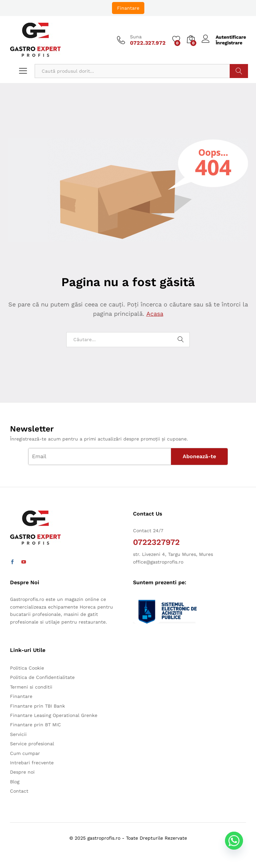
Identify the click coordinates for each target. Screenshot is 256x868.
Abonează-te (199, 456)
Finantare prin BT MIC (35, 725)
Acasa (154, 314)
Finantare (128, 8)
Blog (15, 782)
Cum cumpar (25, 753)
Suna (136, 37)
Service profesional (32, 744)
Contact (19, 791)
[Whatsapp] (237, 851)
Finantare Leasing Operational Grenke (54, 715)
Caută (239, 71)
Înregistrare (229, 43)
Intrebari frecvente (32, 763)
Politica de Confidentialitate (42, 677)
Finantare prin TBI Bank (37, 706)
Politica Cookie (27, 668)
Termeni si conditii (31, 687)
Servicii (18, 734)
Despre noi (22, 772)
